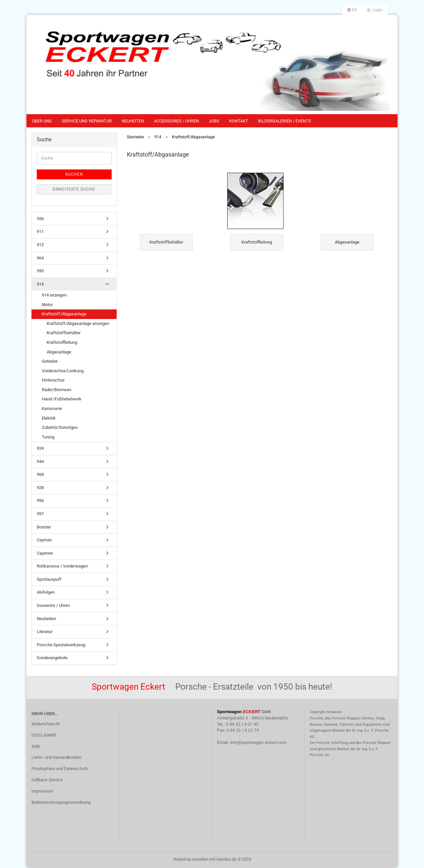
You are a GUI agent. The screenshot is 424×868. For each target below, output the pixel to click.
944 (40, 461)
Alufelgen (46, 592)
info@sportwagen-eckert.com (258, 742)
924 (40, 448)
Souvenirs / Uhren (53, 605)
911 (40, 231)
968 (40, 474)
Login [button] (375, 10)
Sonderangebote (52, 658)
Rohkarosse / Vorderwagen (62, 566)
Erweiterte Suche (74, 189)
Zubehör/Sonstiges (60, 427)
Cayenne (45, 553)
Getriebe (50, 361)
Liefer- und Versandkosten (56, 757)
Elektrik (49, 418)
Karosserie (52, 409)
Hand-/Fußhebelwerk (62, 399)
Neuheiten (133, 121)
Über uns (42, 121)
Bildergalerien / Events (285, 121)
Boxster (44, 527)
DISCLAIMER (44, 735)
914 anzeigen (54, 295)
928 (40, 488)
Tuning (48, 437)
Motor (47, 305)
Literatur (45, 632)
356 (40, 219)
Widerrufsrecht (46, 724)
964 (40, 258)
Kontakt (239, 121)
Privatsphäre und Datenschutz (60, 769)
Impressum (42, 791)
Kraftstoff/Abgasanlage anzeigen (78, 323)
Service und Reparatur (87, 121)
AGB (36, 746)
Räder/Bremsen (56, 390)
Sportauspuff (49, 579)
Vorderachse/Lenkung (63, 371)
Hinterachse (53, 380)
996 (40, 501)
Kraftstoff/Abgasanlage (64, 314)
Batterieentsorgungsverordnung (61, 802)
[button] (352, 10)
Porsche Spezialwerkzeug (61, 645)
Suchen (74, 174)
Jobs (214, 121)
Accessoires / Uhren (176, 121)
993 (40, 271)
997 (40, 514)
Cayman (44, 540)
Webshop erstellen (191, 859)
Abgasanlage (59, 352)
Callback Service (47, 780)
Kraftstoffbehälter (64, 333)
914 (40, 284)
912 (40, 245)
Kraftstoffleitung (62, 342)
